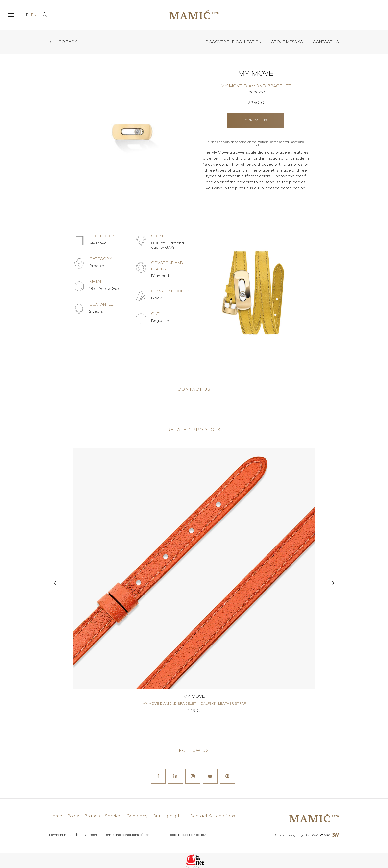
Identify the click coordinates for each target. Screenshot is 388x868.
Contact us (256, 120)
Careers (91, 835)
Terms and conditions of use (127, 835)
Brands (92, 816)
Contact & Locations (212, 816)
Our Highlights (169, 816)
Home (56, 816)
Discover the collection (233, 42)
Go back (63, 42)
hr (26, 15)
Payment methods (64, 835)
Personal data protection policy (181, 835)
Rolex (73, 816)
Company (137, 816)
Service (113, 816)
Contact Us (326, 42)
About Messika (287, 42)
